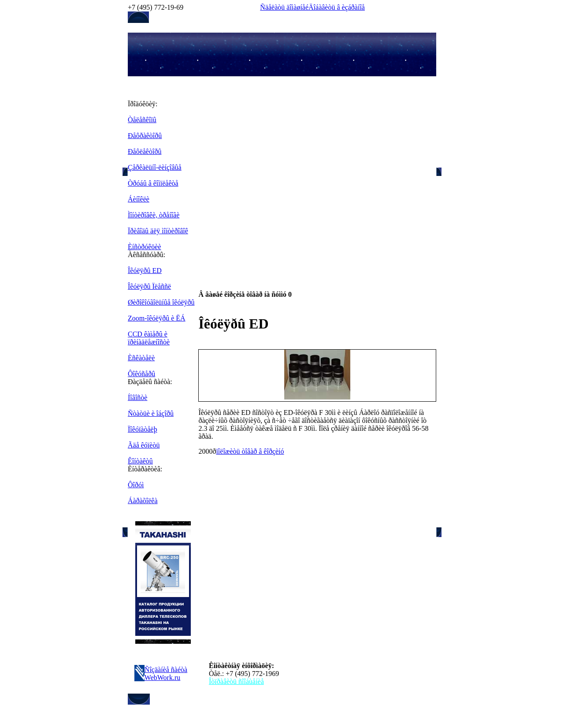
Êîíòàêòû (140, 461)
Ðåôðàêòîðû (145, 136)
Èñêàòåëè (141, 358)
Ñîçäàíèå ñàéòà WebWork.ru (166, 674)
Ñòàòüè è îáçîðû (151, 413)
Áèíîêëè (139, 199)
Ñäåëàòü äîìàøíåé (284, 7)
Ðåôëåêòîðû (145, 151)
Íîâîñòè (137, 398)
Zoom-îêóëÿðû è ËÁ (157, 318)
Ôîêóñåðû (141, 374)
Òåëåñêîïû (142, 120)
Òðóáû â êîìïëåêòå (153, 183)
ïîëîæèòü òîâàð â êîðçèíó (250, 451)
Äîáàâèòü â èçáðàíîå (337, 7)
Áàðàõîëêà (143, 501)
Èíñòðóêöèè (145, 247)
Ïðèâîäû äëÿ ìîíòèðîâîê (158, 231)
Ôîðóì (136, 485)
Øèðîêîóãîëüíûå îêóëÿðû (161, 302)
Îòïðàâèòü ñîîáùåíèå (236, 681)
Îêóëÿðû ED (145, 271)
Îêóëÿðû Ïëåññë (149, 286)
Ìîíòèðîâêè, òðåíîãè (154, 215)
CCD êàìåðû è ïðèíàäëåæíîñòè (149, 338)
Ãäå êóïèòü (144, 445)
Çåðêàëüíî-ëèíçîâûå (155, 167)
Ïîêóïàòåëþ (143, 429)
